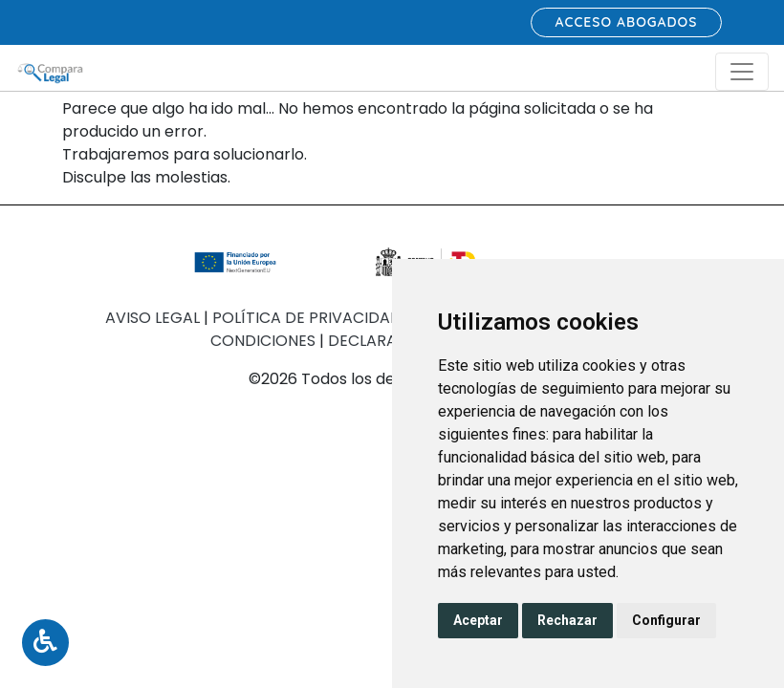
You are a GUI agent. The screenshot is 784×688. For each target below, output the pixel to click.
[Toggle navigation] (742, 72)
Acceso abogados (627, 22)
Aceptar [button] (478, 620)
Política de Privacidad (309, 318)
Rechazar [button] (567, 620)
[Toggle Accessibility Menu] (45, 643)
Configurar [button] (666, 620)
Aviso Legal (154, 318)
